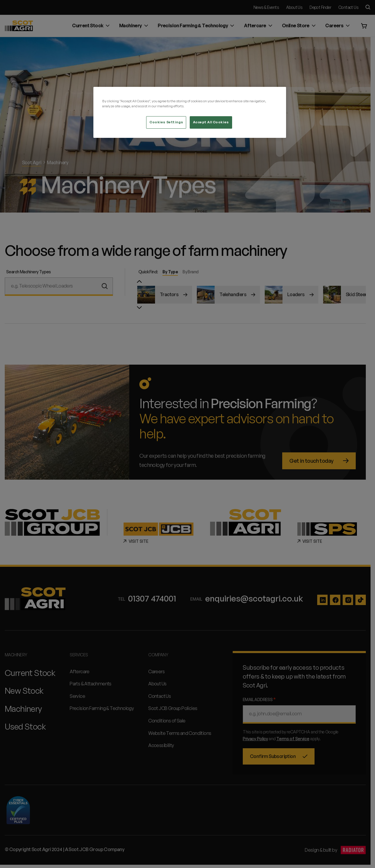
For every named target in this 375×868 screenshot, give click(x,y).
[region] (190, 112)
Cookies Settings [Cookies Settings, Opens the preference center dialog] (166, 122)
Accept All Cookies (211, 122)
